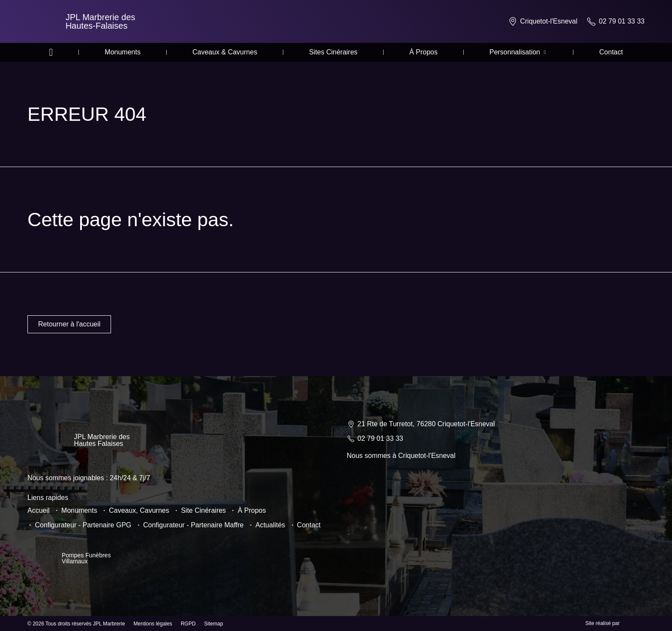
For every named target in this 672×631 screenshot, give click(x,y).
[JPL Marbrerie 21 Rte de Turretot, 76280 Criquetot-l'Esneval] (496, 511)
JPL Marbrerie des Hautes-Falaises (100, 21)
